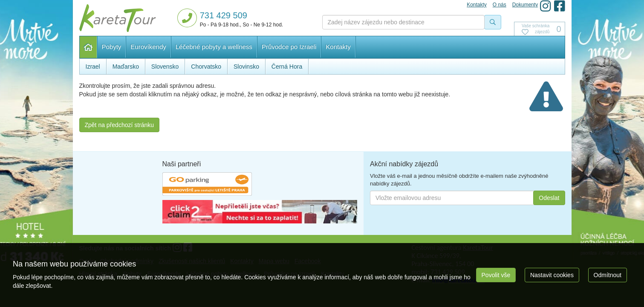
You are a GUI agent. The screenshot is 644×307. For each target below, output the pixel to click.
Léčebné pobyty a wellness (214, 47)
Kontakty (338, 47)
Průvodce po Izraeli (289, 47)
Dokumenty (525, 5)
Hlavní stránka (88, 47)
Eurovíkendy (148, 47)
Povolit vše (496, 275)
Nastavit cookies (552, 275)
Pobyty (112, 47)
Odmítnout (608, 275)
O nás (500, 5)
